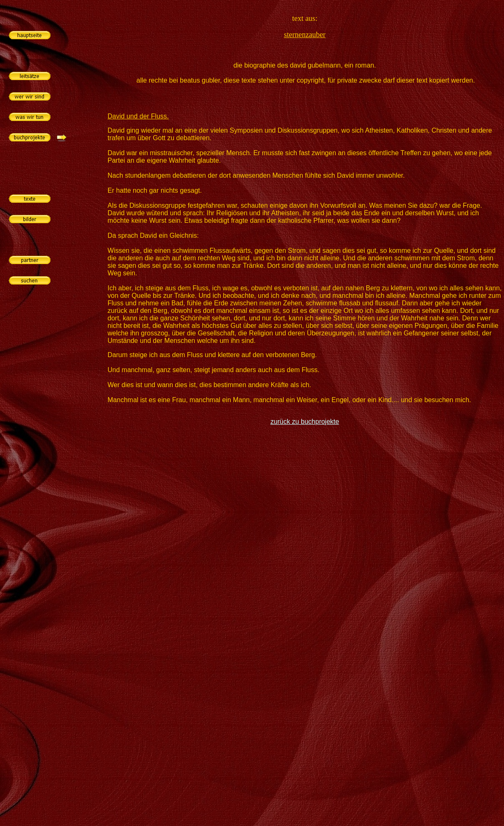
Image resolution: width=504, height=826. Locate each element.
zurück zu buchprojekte (305, 422)
